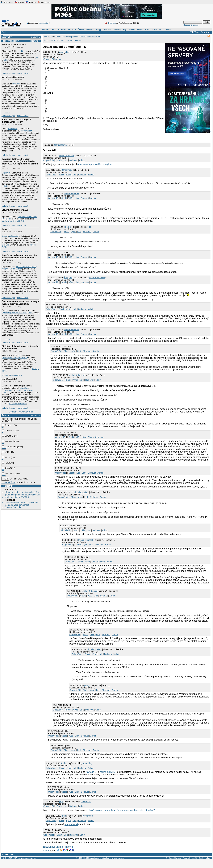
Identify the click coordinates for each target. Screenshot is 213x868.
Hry (125, 30)
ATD (56, 40)
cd (62, 40)
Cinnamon (8, 431)
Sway (4, 236)
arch (51, 40)
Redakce (170, 866)
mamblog (88, 771)
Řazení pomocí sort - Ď (90, 37)
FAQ (53, 30)
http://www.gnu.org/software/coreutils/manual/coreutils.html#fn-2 (121, 818)
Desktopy (117, 30)
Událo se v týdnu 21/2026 (16, 497)
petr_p (68, 235)
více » (7, 112)
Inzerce (178, 866)
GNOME (7, 441)
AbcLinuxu (10, 490)
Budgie (7, 425)
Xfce (5, 468)
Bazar (147, 30)
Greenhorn (86, 809)
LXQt (6, 452)
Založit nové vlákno (53, 855)
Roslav (64, 771)
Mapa (169, 30)
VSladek (5, 375)
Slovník (132, 30)
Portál (154, 30)
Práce (161, 30)
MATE (6, 457)
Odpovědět (49, 59)
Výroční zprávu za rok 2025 (14, 313)
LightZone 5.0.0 (9, 379)
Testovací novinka (13, 507)
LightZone (24, 388)
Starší (30, 412)
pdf (30, 313)
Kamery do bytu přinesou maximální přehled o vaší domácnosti (21, 504)
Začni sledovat (60, 153)
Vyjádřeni (6, 173)
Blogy (99, 30)
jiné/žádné (8, 474)
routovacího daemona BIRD (14, 358)
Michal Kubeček (67, 164)
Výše (68, 183)
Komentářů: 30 (8, 482)
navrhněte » (34, 415)
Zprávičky (7, 37)
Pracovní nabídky (11, 41)
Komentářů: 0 (23, 73)
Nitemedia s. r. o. (94, 866)
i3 (3, 240)
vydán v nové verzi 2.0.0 (13, 221)
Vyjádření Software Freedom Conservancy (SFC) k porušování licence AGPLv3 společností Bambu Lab (20, 163)
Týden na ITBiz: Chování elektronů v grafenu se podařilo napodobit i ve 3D (22, 494)
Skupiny (107, 30)
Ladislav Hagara (8, 73)
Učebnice (90, 30)
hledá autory (44, 23)
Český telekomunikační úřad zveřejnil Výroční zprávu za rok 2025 (20, 303)
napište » (36, 37)
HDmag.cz (31, 2)
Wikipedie (7, 219)
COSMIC (8, 436)
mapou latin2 (71, 832)
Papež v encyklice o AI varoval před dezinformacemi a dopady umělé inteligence (19, 258)
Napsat (22, 412)
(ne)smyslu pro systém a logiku (95, 172)
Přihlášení (194, 32)
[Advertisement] (77, 144)
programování (76, 40)
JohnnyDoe (65, 52)
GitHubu (6, 245)
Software (72, 30)
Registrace (206, 32)
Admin (59, 59)
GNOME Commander (27, 217)
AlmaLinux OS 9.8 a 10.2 (14, 45)
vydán (21, 51)
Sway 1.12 (7, 229)
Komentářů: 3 (23, 206)
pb (90, 235)
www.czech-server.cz (27, 866)
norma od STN (107, 780)
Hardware (62, 30)
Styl (4, 32)
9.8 (37, 58)
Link (66, 168)
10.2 (6, 60)
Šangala (68, 286)
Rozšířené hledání (191, 25)
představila (13, 129)
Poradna (46, 30)
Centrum (13, 412)
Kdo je (140, 30)
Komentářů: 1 (23, 116)
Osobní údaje (205, 866)
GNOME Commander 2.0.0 (15, 210)
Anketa (5, 415)
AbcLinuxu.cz (7, 2)
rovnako (90, 780)
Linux (67, 40)
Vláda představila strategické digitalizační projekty (16, 121)
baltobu (5, 186)
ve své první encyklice (26, 267)
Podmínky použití (190, 866)
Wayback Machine (17, 404)
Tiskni (46, 859)
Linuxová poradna (71, 37)
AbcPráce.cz (44, 2)
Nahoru (69, 855)
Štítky (46, 40)
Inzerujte (112, 23)
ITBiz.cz (20, 2)
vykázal (16, 84)
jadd (61, 809)
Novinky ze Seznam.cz (13, 77)
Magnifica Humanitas (11, 269)
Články (81, 30)
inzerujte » (35, 41)
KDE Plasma (9, 447)
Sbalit (59, 168)
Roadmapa (26, 131)
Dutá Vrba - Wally (98, 286)
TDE (5, 463)
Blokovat (73, 168)
